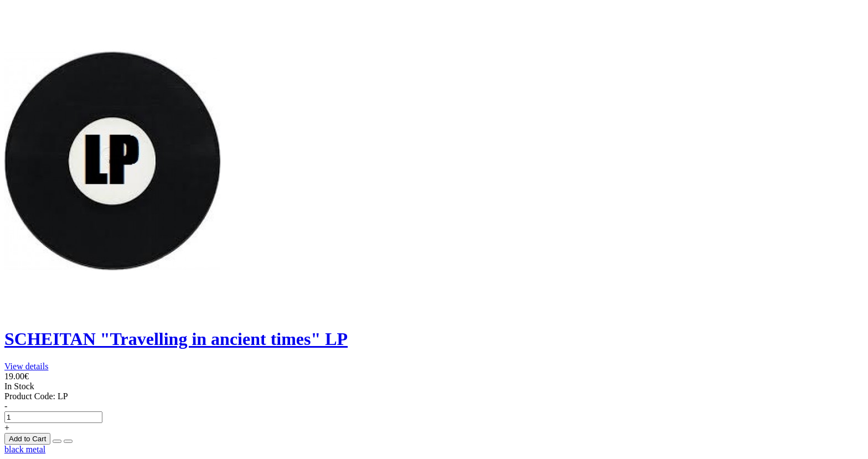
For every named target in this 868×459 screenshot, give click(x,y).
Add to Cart (27, 439)
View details (26, 366)
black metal (25, 449)
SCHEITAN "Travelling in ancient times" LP (176, 339)
